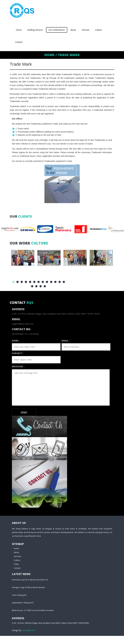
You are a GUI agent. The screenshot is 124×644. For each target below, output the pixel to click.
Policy (16, 564)
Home (19, 30)
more (39, 536)
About (73, 30)
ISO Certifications (57, 30)
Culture (98, 30)
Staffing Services (35, 30)
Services (86, 30)
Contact (19, 42)
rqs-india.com (29, 630)
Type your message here (61, 387)
